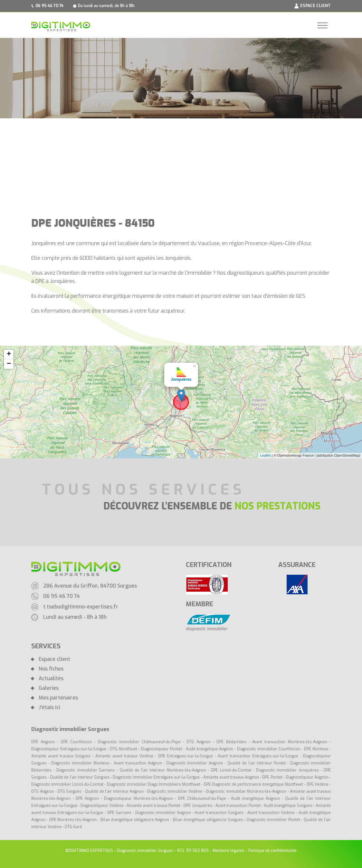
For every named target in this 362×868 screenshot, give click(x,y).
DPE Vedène (318, 784)
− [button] (9, 364)
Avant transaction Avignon (138, 763)
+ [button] (9, 354)
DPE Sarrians (119, 813)
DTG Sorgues (70, 791)
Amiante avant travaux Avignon (231, 777)
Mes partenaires (58, 698)
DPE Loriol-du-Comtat (231, 770)
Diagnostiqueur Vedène (102, 806)
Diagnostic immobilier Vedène (175, 791)
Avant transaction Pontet (238, 806)
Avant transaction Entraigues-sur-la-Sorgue (258, 756)
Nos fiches (51, 669)
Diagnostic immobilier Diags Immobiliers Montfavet (154, 784)
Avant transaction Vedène (272, 813)
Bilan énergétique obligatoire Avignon (135, 820)
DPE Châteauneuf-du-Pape (202, 799)
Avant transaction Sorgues (219, 813)
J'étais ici (49, 708)
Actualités (51, 679)
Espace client (54, 659)
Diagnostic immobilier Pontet (273, 820)
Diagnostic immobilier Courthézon (269, 749)
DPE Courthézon (78, 742)
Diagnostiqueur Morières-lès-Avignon (138, 799)
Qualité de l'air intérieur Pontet (257, 763)
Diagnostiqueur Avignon (307, 777)
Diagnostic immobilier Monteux (80, 763)
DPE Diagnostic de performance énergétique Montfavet (254, 784)
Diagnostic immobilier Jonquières (288, 770)
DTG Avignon (198, 742)
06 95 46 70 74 (49, 6)
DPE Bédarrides (233, 742)
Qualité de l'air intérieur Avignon (114, 791)
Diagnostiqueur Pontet (162, 749)
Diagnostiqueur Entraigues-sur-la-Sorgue (69, 749)
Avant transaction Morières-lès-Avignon (290, 742)
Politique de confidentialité (272, 851)
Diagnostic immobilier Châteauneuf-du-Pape (139, 742)
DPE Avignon (43, 742)
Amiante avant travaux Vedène (125, 756)
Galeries (49, 688)
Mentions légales (229, 851)
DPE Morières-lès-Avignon (73, 820)
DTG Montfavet (124, 749)
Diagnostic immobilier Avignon (195, 763)
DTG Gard (73, 827)
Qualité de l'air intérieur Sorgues (80, 777)
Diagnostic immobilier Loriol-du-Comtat (67, 784)
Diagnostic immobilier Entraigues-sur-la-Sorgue (156, 777)
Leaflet (265, 455)
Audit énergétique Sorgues (288, 806)
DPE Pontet (272, 777)
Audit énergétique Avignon (210, 749)
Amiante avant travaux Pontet (153, 806)
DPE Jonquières (198, 806)
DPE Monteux (316, 749)
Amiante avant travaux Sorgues (61, 756)
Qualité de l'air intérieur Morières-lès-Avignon (163, 770)
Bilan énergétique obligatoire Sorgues (208, 820)
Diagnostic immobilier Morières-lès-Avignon (246, 791)
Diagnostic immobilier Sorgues (145, 851)
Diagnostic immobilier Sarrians (86, 770)
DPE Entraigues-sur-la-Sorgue (186, 756)
